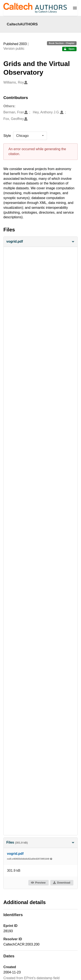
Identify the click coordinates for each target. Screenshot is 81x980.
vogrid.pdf (15, 854)
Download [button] (62, 883)
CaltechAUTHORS (22, 24)
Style (7, 136)
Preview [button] (38, 883)
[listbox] (30, 136)
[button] (40, 242)
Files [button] (40, 842)
